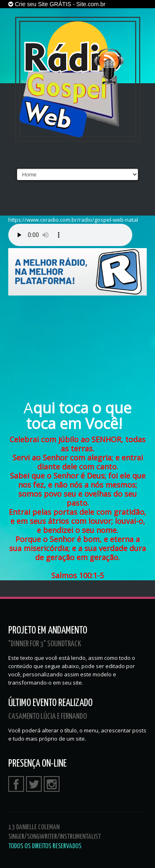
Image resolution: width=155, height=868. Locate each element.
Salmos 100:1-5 (77, 575)
